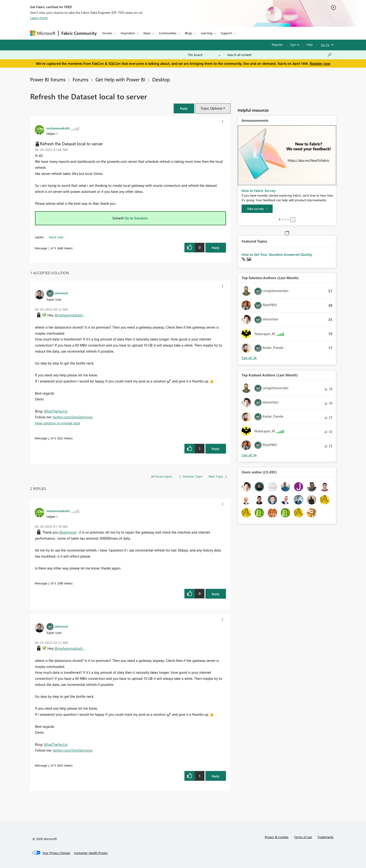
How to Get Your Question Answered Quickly (277, 254)
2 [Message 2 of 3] (49, 438)
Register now (320, 63)
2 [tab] (282, 219)
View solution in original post (58, 423)
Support (226, 33)
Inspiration (128, 33)
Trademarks (326, 837)
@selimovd (68, 532)
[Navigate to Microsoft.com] (43, 33)
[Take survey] (257, 209)
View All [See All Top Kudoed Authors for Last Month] (249, 455)
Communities (168, 33)
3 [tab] (285, 219)
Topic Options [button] (211, 108)
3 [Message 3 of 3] (49, 583)
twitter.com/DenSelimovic (73, 417)
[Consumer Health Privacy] (91, 853)
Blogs (189, 33)
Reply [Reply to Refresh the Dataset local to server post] (216, 248)
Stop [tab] (293, 220)
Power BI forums (48, 79)
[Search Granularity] (204, 55)
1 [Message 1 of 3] (49, 248)
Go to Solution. (137, 218)
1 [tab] (280, 219)
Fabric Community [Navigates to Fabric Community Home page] (79, 33)
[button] (184, 108)
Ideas (147, 33)
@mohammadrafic (69, 315)
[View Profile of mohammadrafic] (58, 128)
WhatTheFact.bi (56, 411)
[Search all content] (280, 55)
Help (310, 44)
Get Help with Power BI (120, 79)
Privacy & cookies (277, 837)
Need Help (56, 237)
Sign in (295, 44)
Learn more (39, 18)
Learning (207, 33)
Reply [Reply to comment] (216, 449)
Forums (107, 33)
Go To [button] (325, 45)
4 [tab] (288, 219)
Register (277, 44)
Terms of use (303, 837)
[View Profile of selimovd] (61, 293)
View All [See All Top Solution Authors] (249, 358)
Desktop (161, 79)
